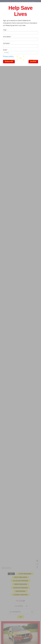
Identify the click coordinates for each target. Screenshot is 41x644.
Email (5, 50)
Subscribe (9, 61)
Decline (33, 61)
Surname (7, 43)
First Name (7, 37)
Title (5, 30)
